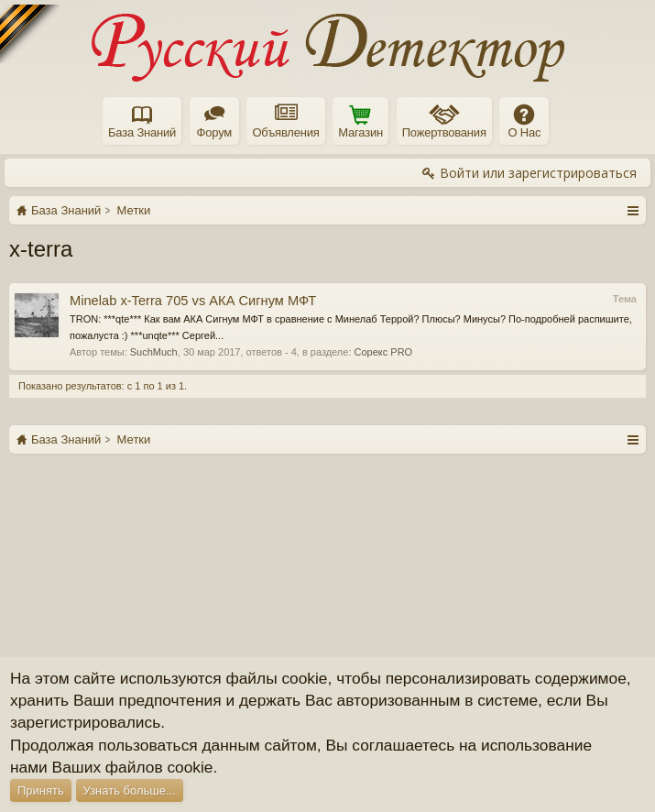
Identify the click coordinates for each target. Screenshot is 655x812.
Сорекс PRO (384, 352)
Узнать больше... (130, 790)
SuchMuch (154, 352)
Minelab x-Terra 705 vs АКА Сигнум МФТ (193, 301)
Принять (41, 790)
